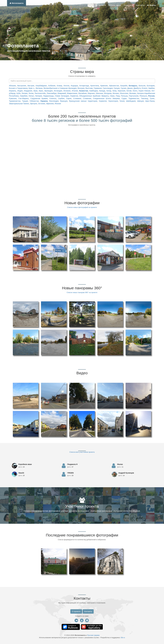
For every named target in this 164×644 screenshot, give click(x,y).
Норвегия (74, 96)
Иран (41, 91)
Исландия (58, 91)
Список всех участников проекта (82, 452)
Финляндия (54, 101)
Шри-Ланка (150, 101)
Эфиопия (50, 104)
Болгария (151, 86)
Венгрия (81, 88)
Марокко (91, 93)
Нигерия (39, 96)
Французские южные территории (83, 101)
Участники (129, 5)
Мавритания (72, 93)
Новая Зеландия (62, 96)
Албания (52, 86)
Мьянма (133, 93)
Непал (31, 96)
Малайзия (82, 93)
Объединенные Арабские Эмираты (94, 96)
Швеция (140, 101)
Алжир (59, 86)
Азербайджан (41, 86)
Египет (145, 88)
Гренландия (108, 88)
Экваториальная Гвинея (19, 104)
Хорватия (103, 101)
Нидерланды (48, 96)
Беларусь (133, 86)
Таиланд (144, 98)
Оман (112, 96)
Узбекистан (34, 101)
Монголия (124, 93)
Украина (44, 101)
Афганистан (114, 86)
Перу (118, 96)
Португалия (134, 96)
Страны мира (115, 5)
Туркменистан (15, 101)
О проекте (101, 5)
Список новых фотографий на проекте (82, 207)
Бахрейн (124, 86)
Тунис (152, 98)
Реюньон (143, 96)
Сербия (61, 98)
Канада (102, 91)
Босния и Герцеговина (18, 88)
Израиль (12, 91)
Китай (129, 91)
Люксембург (52, 93)
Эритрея (34, 104)
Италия (75, 91)
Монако (116, 93)
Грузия (123, 88)
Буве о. (32, 88)
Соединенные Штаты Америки (106, 98)
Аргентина (95, 86)
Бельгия (142, 86)
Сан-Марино (24, 98)
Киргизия (122, 91)
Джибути (137, 88)
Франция (64, 101)
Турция (25, 101)
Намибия (24, 96)
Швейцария (131, 101)
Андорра (74, 86)
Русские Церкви (93, 635)
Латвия (24, 93)
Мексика (99, 93)
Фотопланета (17, 3)
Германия (98, 88)
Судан (124, 98)
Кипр (114, 91)
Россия (151, 96)
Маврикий (62, 93)
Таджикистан (134, 98)
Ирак (35, 91)
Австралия (22, 86)
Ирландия (48, 91)
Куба (19, 93)
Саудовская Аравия (39, 98)
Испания (67, 91)
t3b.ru (123, 638)
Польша (124, 96)
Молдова (108, 93)
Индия (20, 91)
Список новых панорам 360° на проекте (82, 292)
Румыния (13, 98)
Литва (31, 93)
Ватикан (39, 88)
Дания (130, 88)
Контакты (140, 5)
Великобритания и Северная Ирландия (60, 88)
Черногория (113, 101)
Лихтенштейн (40, 93)
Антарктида (84, 86)
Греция (117, 88)
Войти (151, 5)
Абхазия (12, 86)
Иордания (28, 91)
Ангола (66, 86)
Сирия (69, 98)
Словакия (77, 98)
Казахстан (84, 91)
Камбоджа (94, 91)
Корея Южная (145, 91)
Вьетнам (89, 88)
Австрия (31, 86)
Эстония (42, 104)
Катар (109, 91)
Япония (58, 104)
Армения (104, 86)
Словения (87, 98)
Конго (135, 91)
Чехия (122, 101)
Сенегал (53, 98)
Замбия (151, 88)
